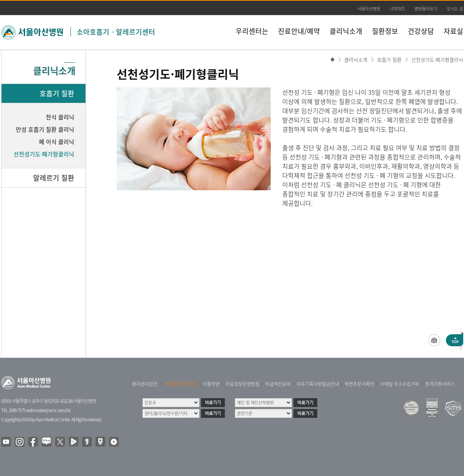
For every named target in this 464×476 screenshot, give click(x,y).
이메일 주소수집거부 (400, 384)
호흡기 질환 (389, 59)
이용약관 (211, 384)
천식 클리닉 (60, 117)
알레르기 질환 (54, 178)
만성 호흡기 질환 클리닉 (45, 129)
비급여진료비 (278, 384)
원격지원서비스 (440, 384)
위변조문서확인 (359, 384)
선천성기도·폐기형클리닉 (437, 59)
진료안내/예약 (299, 31)
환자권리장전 (145, 384)
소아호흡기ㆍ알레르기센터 (116, 32)
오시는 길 (455, 9)
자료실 (453, 31)
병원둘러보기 (426, 9)
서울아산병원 (369, 9)
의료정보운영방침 (243, 384)
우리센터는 (252, 31)
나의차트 (397, 9)
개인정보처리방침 (180, 384)
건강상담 (421, 31)
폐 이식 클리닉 (57, 142)
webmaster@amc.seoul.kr (48, 410)
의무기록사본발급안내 (318, 384)
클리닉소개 (346, 31)
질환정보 (385, 31)
